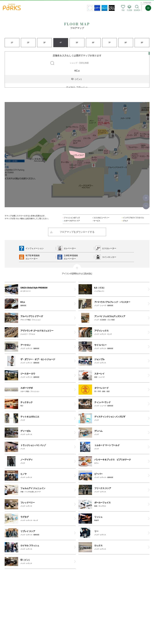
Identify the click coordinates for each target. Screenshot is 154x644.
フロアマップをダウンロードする (77, 232)
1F (12, 42)
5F (77, 42)
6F (93, 42)
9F (142, 42)
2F (28, 42)
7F (109, 42)
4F (61, 42)
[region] (77, 69)
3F (44, 42)
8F (126, 42)
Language (147, 2)
